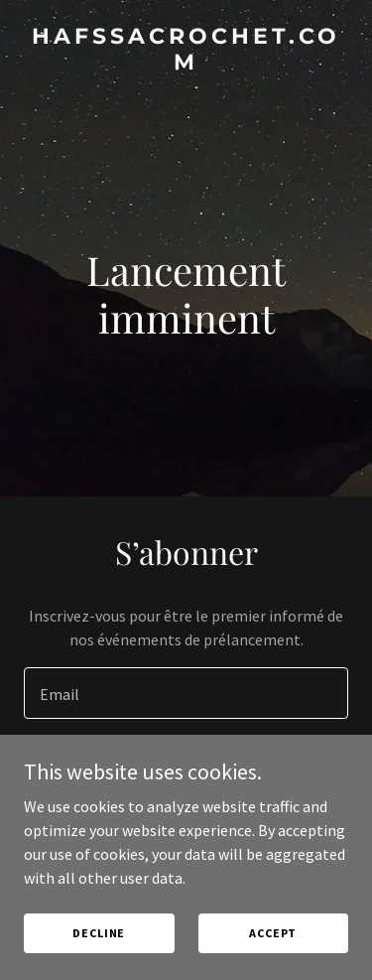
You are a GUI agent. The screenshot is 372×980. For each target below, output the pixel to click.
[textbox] (186, 693)
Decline (99, 933)
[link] (186, 64)
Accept (273, 933)
